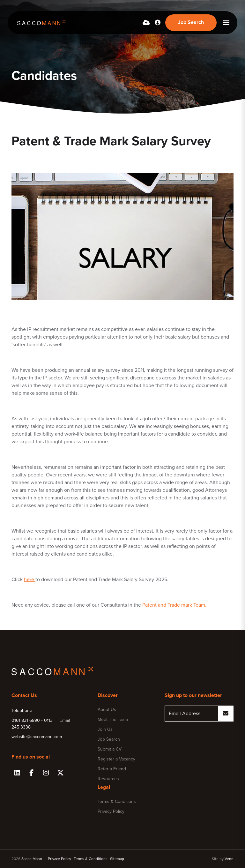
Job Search (109, 739)
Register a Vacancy (116, 759)
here (30, 580)
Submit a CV (110, 749)
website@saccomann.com (37, 737)
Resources (108, 779)
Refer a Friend (112, 769)
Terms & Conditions (117, 801)
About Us (107, 710)
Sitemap (117, 859)
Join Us (105, 729)
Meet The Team (113, 719)
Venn (229, 859)
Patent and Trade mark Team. (174, 605)
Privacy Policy (111, 811)
